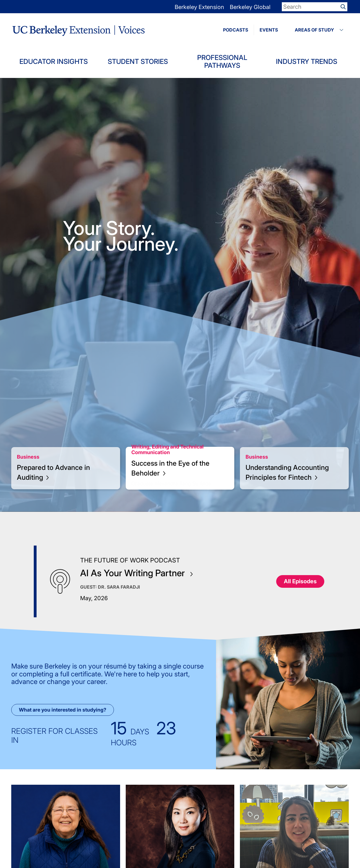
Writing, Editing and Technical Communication (167, 450)
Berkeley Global (250, 7)
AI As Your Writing (136, 573)
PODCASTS (236, 30)
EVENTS (269, 30)
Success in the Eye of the (170, 468)
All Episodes (300, 581)
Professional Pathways (222, 61)
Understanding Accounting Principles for (287, 472)
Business (28, 457)
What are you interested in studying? (63, 710)
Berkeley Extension (199, 7)
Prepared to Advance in (53, 472)
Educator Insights (54, 61)
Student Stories (138, 61)
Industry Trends (307, 61)
